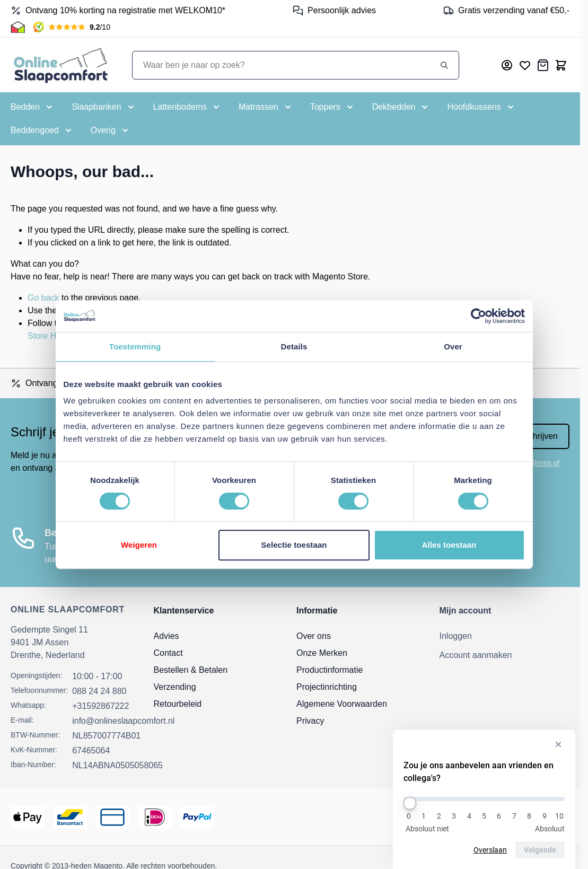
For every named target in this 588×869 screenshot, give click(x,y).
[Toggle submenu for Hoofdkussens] (481, 107)
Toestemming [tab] (135, 346)
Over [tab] (453, 346)
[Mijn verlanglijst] (525, 65)
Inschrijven (538, 436)
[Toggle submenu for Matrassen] (266, 107)
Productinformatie (330, 670)
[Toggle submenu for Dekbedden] (401, 107)
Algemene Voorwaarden (342, 704)
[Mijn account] (507, 65)
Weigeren (139, 545)
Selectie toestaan (294, 545)
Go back (43, 298)
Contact (168, 653)
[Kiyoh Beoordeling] (72, 27)
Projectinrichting (327, 687)
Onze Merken (322, 653)
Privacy (310, 721)
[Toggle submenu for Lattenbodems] (187, 107)
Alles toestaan (449, 545)
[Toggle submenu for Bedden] (33, 107)
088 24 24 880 (99, 691)
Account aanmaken (476, 655)
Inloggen (456, 636)
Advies (166, 636)
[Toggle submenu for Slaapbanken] (104, 107)
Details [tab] (294, 346)
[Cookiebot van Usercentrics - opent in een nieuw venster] (479, 316)
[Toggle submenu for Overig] (111, 130)
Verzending (175, 687)
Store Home (50, 336)
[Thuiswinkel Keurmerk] (18, 27)
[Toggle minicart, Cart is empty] (561, 65)
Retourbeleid (178, 704)
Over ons (314, 636)
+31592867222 (100, 706)
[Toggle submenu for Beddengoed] (42, 130)
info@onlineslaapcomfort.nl (123, 721)
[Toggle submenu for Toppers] (333, 107)
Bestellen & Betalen (191, 670)
